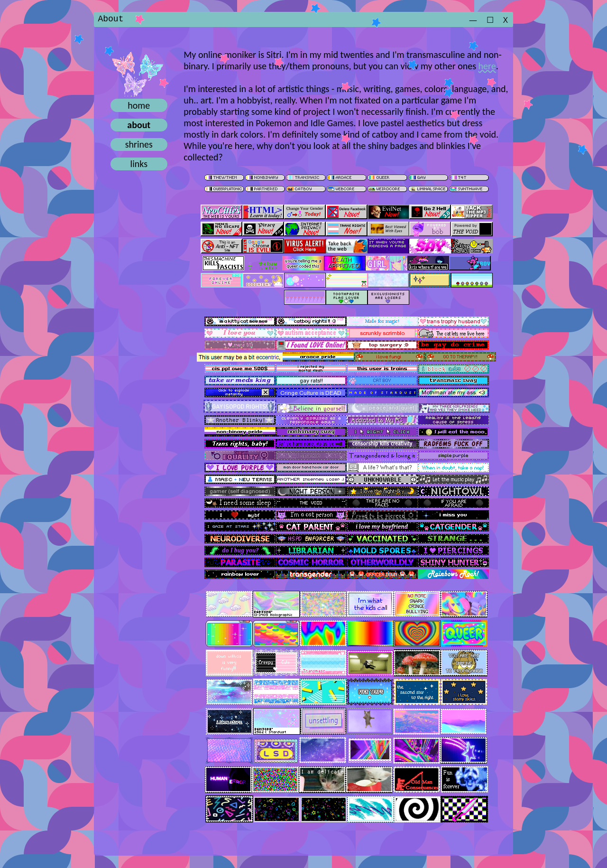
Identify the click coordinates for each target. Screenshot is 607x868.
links (139, 164)
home (139, 106)
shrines (139, 145)
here (487, 66)
